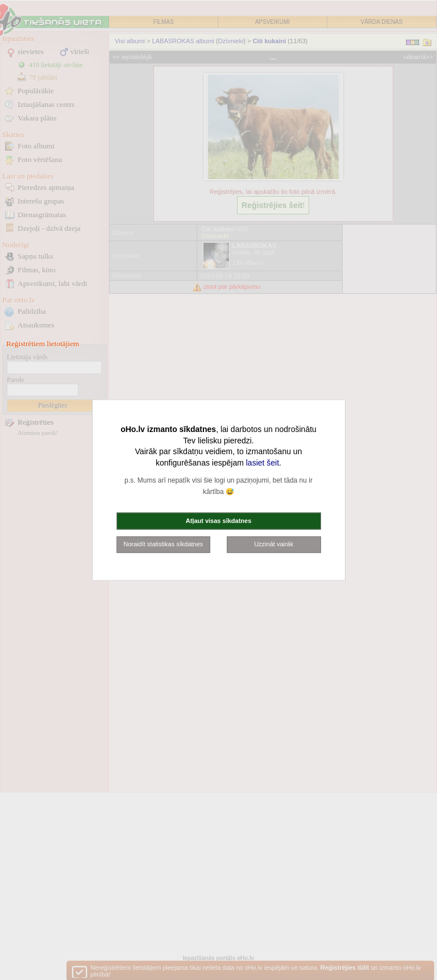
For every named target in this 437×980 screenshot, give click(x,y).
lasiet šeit (263, 462)
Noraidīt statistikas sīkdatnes (163, 544)
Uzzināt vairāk (274, 544)
